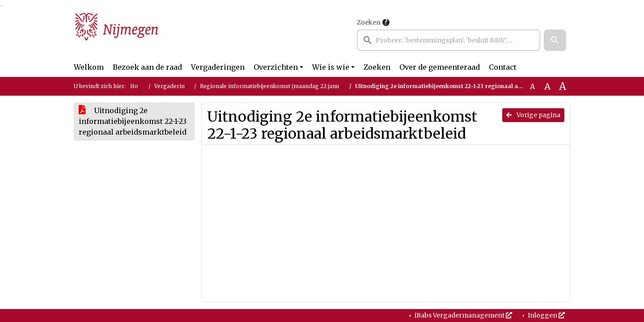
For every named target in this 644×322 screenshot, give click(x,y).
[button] (555, 40)
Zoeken (369, 22)
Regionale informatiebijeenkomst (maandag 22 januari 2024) (282, 86)
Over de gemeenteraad (440, 67)
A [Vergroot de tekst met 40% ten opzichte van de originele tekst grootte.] (563, 86)
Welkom (89, 67)
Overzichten (276, 67)
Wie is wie (331, 67)
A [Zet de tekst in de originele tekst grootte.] (532, 86)
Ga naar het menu (2, 6)
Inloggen (546, 315)
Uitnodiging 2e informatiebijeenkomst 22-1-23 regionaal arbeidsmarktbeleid (133, 121)
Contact (503, 67)
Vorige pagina (533, 115)
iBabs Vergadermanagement (463, 315)
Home (138, 86)
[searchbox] (449, 40)
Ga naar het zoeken (1, 6)
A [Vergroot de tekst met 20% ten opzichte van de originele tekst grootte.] (547, 86)
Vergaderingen (218, 67)
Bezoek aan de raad (147, 67)
